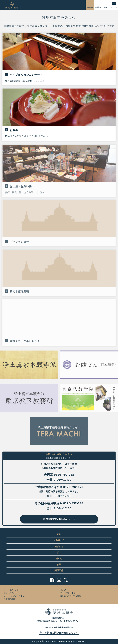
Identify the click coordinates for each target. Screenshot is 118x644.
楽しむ (59, 558)
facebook (52, 580)
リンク (63, 590)
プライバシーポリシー (70, 593)
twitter (66, 580)
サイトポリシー (10, 593)
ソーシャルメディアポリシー (16, 596)
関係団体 (59, 571)
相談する (59, 546)
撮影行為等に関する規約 (71, 596)
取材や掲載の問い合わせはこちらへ (59, 633)
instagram (59, 580)
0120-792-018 (64, 475)
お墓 (59, 564)
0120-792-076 (73, 487)
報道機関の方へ (10, 599)
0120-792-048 (73, 503)
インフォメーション (12, 590)
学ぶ (59, 552)
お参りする (59, 540)
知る (59, 534)
